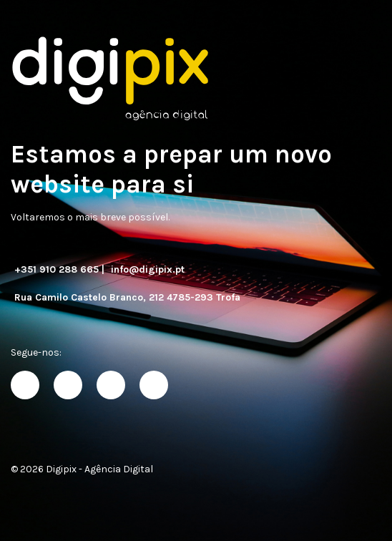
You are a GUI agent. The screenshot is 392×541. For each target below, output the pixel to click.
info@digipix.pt (148, 269)
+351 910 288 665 (57, 269)
